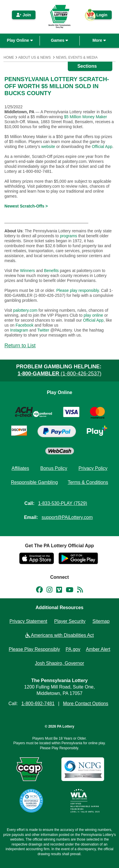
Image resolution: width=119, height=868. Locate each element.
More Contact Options (86, 704)
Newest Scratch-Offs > (26, 206)
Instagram (19, 330)
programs (69, 236)
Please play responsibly (77, 290)
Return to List (20, 346)
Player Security (70, 621)
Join (24, 15)
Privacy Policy (93, 468)
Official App (102, 147)
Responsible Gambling (34, 482)
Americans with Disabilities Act (60, 635)
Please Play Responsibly (34, 649)
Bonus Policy (54, 468)
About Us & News (35, 57)
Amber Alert (98, 649)
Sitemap (101, 621)
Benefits (51, 271)
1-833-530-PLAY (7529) (63, 503)
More (99, 40)
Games (60, 40)
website (48, 147)
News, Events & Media (77, 57)
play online (93, 315)
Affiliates (20, 468)
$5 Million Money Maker (86, 117)
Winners (27, 271)
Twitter (43, 330)
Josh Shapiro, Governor (59, 663)
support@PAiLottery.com (67, 517)
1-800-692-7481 (38, 704)
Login (99, 16)
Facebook (24, 325)
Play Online (20, 40)
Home (9, 57)
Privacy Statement (28, 621)
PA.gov (73, 649)
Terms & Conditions (88, 482)
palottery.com (26, 310)
